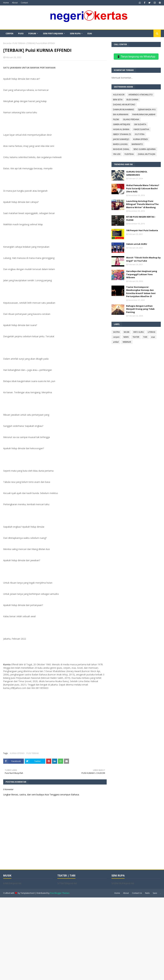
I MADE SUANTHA (141, 129)
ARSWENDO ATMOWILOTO (141, 95)
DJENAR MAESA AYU (147, 110)
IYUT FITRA (140, 134)
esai (153, 337)
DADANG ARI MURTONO (124, 105)
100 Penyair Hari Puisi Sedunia (142, 230)
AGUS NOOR (119, 95)
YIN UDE (117, 154)
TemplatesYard (27, 893)
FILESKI (116, 119)
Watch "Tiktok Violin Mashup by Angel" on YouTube (143, 259)
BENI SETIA (118, 100)
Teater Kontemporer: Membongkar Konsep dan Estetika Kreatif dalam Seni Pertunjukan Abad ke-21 (141, 292)
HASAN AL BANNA (121, 129)
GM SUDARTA (140, 124)
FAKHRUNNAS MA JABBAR (144, 114)
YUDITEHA (129, 154)
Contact (24, 3)
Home (6, 3)
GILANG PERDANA (131, 119)
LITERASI (152, 332)
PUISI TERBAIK (19, 43)
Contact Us (137, 893)
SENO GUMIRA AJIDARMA (145, 149)
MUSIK (127, 332)
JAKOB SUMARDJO (121, 139)
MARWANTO (137, 144)
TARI (145, 337)
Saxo (155, 893)
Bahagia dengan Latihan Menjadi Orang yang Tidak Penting (140, 309)
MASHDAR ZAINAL (121, 149)
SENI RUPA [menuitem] (75, 33)
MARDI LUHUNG (120, 144)
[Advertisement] (82, 938)
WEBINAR (127, 342)
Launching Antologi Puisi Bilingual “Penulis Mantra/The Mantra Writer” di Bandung (142, 204)
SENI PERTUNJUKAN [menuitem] (53, 33)
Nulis (147, 893)
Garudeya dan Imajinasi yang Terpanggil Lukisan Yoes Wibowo (142, 274)
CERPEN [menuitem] (9, 33)
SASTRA (116, 332)
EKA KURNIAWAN (121, 114)
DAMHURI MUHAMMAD (124, 110)
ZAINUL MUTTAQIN (146, 154)
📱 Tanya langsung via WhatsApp (136, 57)
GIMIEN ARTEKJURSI (122, 124)
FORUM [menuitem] (32, 33)
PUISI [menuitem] (21, 33)
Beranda (7, 43)
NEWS (126, 337)
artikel (116, 342)
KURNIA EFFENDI (17, 753)
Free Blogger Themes (60, 893)
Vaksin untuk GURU (137, 244)
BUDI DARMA (132, 100)
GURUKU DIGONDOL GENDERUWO (137, 173)
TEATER (136, 337)
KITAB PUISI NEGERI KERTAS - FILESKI (141, 218)
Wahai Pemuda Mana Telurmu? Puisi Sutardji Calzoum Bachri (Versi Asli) (143, 188)
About (15, 3)
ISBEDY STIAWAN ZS (122, 134)
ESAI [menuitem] (90, 33)
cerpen (116, 337)
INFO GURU (139, 332)
